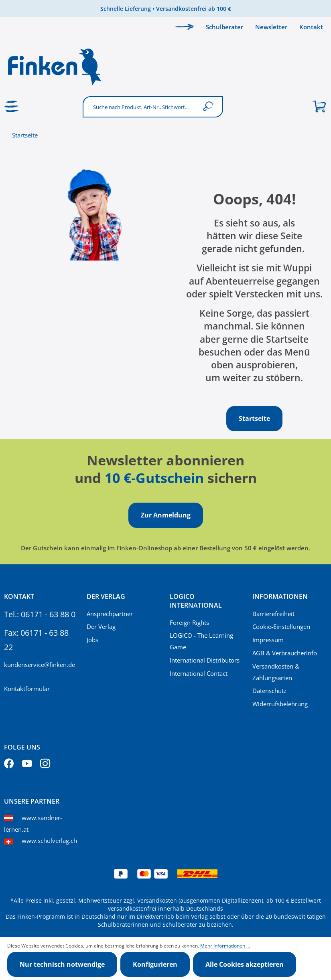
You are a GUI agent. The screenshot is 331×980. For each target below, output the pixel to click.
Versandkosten (157, 900)
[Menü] (12, 107)
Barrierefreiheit (273, 614)
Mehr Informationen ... (225, 946)
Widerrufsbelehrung (280, 704)
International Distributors (205, 660)
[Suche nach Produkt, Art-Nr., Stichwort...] (140, 107)
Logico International (196, 601)
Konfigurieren (155, 964)
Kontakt (311, 27)
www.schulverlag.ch (49, 841)
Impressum (268, 640)
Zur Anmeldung (166, 515)
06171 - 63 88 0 (48, 614)
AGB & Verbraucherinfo (285, 653)
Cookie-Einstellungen (281, 626)
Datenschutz (269, 691)
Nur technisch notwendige (62, 964)
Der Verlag (101, 626)
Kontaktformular (27, 689)
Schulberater (224, 27)
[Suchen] (210, 107)
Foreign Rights (189, 622)
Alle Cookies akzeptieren (245, 964)
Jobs (92, 640)
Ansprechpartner (110, 614)
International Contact (199, 673)
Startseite (25, 135)
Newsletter (271, 27)
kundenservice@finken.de (40, 665)
